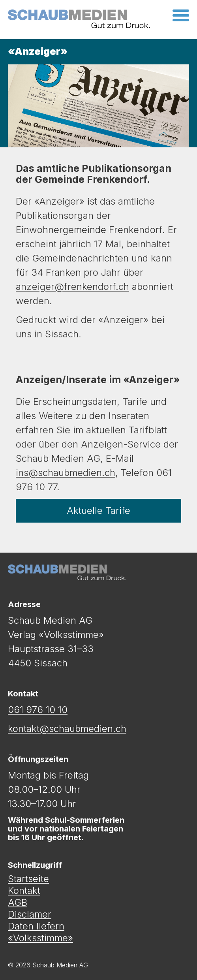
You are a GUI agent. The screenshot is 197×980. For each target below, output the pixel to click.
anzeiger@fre (46, 287)
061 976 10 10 (38, 710)
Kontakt (24, 891)
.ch (122, 287)
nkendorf (96, 287)
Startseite (28, 879)
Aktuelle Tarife (98, 511)
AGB (18, 903)
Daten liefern (36, 926)
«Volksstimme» (40, 938)
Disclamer (30, 914)
